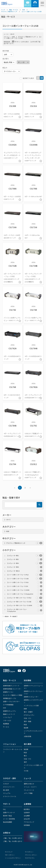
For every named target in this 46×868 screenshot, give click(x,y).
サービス (6, 727)
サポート (7, 804)
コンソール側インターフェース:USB (31, 12)
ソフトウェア (7, 717)
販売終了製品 (7, 816)
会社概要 (27, 816)
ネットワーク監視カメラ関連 (13, 695)
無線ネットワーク (9, 714)
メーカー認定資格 (9, 819)
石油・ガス (27, 718)
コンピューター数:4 (25, 563)
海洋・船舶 (27, 721)
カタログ (6, 784)
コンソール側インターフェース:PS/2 (25, 575)
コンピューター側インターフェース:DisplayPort (25, 610)
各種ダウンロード (9, 812)
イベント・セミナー (30, 787)
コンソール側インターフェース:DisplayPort (25, 594)
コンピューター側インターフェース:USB (25, 602)
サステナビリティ (30, 858)
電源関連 (6, 724)
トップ (3, 10)
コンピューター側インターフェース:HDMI (25, 605)
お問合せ (7, 833)
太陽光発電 (27, 736)
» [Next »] (30, 488)
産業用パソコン (8, 692)
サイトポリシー (29, 852)
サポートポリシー (10, 855)
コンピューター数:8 (25, 567)
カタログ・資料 (10, 778)
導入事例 (27, 744)
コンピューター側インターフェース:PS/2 (25, 598)
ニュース (27, 778)
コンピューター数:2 (25, 556)
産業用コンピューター (31, 697)
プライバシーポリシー (31, 855)
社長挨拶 (27, 812)
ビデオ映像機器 (8, 705)
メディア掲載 (28, 793)
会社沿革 (27, 819)
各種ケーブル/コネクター (11, 701)
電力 (25, 756)
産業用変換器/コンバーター (12, 689)
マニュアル (7, 793)
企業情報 (27, 804)
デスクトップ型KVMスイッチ (9, 12)
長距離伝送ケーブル (10, 698)
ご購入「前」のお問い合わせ (13, 838)
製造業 (26, 728)
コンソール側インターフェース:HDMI (25, 590)
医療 (25, 709)
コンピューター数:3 (25, 559)
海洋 (25, 762)
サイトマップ (9, 852)
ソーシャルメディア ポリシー (13, 858)
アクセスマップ (29, 822)
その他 (26, 771)
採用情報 (27, 825)
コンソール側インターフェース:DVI (25, 586)
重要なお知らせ (29, 784)
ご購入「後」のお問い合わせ (13, 841)
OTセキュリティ (29, 715)
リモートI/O (7, 720)
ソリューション (10, 744)
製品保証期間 (7, 822)
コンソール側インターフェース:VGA (25, 582)
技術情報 (27, 680)
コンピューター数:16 (25, 571)
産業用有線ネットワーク (11, 686)
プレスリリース (29, 790)
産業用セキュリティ (10, 711)
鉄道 (25, 724)
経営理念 (27, 809)
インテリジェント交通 (31, 705)
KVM (24, 10)
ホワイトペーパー (9, 787)
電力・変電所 (28, 712)
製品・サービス (14, 10)
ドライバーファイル (10, 796)
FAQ (4, 809)
